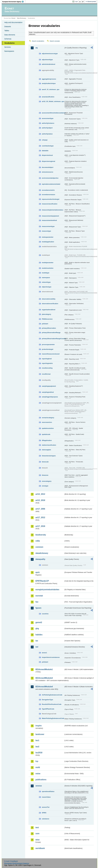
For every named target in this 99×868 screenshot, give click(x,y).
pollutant (45, 324)
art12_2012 (40, 494)
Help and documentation (13, 22)
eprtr (38, 572)
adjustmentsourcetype (50, 54)
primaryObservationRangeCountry (53, 339)
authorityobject (47, 128)
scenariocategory (48, 418)
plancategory (46, 314)
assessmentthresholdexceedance (53, 113)
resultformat (46, 374)
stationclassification (49, 445)
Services (7, 47)
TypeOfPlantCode (48, 709)
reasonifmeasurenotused (51, 354)
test (37, 827)
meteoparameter (48, 237)
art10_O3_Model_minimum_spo (53, 101)
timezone (45, 475)
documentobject (48, 167)
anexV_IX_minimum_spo (51, 89)
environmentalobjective (50, 178)
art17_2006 (40, 509)
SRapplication (47, 440)
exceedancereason (48, 195)
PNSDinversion (47, 319)
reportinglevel (47, 359)
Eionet (13, 18)
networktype (46, 282)
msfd (38, 767)
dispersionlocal (47, 155)
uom (37, 834)
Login (76, 2)
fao (37, 602)
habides (39, 635)
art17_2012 (40, 517)
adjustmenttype (47, 60)
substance (45, 819)
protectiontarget (47, 349)
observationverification (50, 304)
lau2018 (39, 753)
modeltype (46, 273)
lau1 (37, 740)
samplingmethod (48, 392)
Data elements (10, 35)
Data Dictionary (22, 18)
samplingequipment (49, 386)
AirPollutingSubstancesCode (52, 695)
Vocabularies (9, 43)
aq (37, 48)
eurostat (39, 596)
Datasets (8, 27)
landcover (40, 734)
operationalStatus (48, 791)
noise (38, 774)
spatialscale (46, 434)
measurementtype (48, 226)
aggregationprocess (49, 79)
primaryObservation (49, 328)
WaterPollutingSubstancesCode (53, 718)
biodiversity (41, 535)
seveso (39, 786)
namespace (46, 278)
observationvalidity (49, 299)
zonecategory (47, 481)
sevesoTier (46, 807)
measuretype (46, 231)
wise (37, 840)
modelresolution (48, 268)
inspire (38, 726)
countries (45, 614)
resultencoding (47, 368)
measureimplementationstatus (53, 210)
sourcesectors (47, 422)
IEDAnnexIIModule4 (44, 687)
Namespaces (9, 51)
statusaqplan (46, 450)
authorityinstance (48, 123)
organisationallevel (49, 310)
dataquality (40, 559)
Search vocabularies (38, 41)
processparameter (48, 344)
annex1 (44, 653)
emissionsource (47, 172)
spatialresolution (48, 428)
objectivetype (47, 287)
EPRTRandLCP (42, 581)
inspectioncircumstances (51, 657)
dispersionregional (48, 161)
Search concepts (55, 41)
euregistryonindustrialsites (47, 590)
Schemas (8, 39)
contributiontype (48, 146)
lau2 (37, 747)
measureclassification (50, 204)
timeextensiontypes (49, 456)
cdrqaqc (45, 140)
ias (37, 641)
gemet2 (39, 622)
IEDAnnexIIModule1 (44, 669)
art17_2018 (40, 526)
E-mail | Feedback (11, 861)
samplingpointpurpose (50, 397)
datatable (45, 151)
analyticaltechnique (49, 83)
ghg (37, 628)
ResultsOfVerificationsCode (52, 704)
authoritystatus (47, 134)
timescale (45, 462)
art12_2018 (40, 500)
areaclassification (48, 97)
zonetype (45, 486)
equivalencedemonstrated (51, 184)
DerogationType (47, 700)
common (39, 547)
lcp (37, 761)
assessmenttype (48, 118)
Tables (7, 31)
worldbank (40, 848)
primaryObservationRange (51, 333)
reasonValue (46, 797)
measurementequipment (50, 216)
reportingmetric (47, 363)
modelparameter (48, 263)
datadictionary (42, 553)
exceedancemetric (48, 190)
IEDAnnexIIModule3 (44, 678)
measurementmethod (49, 220)
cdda (38, 541)
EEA (14, 2)
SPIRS (44, 813)
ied (37, 647)
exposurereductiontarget (51, 199)
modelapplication (48, 242)
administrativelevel (48, 64)
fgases (38, 608)
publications (41, 780)
